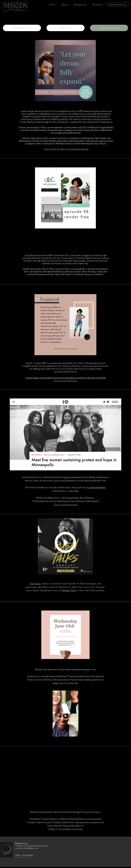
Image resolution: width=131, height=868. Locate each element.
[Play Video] (65, 716)
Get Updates (28, 855)
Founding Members (96, 487)
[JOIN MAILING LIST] (109, 28)
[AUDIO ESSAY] (65, 28)
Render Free (69, 590)
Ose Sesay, (36, 584)
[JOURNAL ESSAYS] (22, 28)
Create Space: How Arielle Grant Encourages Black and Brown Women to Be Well (66, 378)
